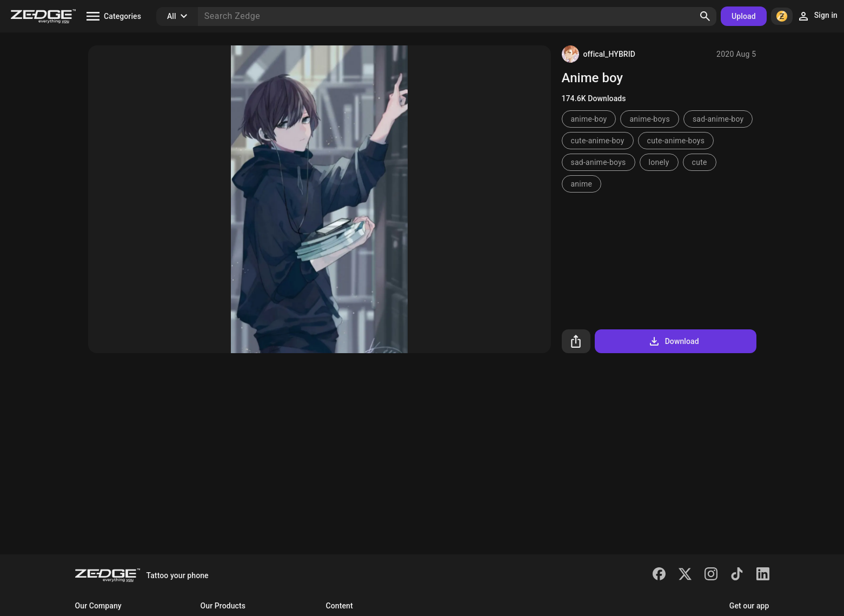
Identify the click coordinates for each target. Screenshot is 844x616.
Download (673, 341)
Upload (744, 16)
